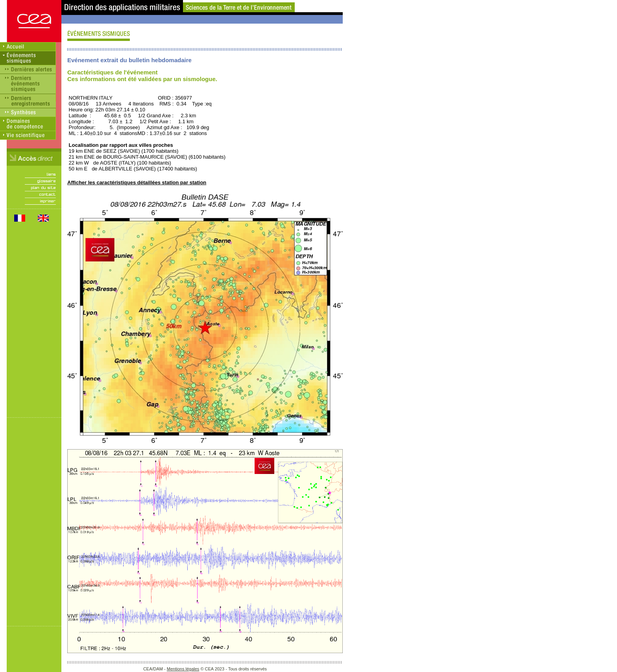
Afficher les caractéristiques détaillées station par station (137, 182)
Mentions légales (183, 669)
